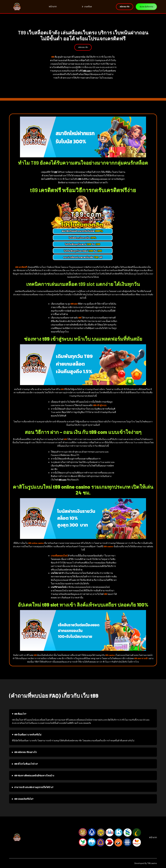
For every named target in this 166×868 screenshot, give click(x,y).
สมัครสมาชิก (83, 47)
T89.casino (152, 863)
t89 (56, 172)
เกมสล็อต (86, 7)
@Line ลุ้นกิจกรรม (145, 7)
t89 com (87, 71)
